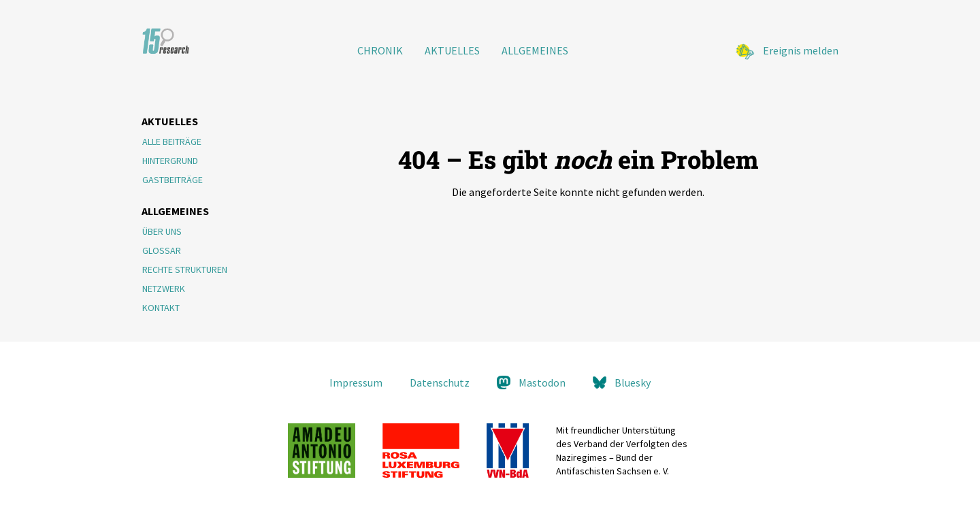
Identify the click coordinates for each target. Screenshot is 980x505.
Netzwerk (164, 289)
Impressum (356, 382)
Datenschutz (440, 382)
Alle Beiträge (172, 142)
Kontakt (161, 308)
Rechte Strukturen (185, 270)
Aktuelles (452, 50)
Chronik (380, 50)
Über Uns (162, 231)
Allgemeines (535, 50)
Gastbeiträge (173, 180)
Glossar (162, 250)
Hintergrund (170, 161)
